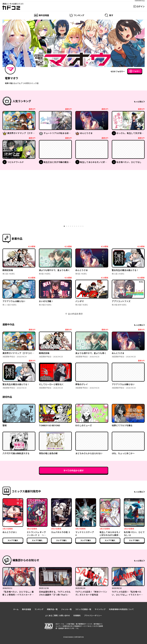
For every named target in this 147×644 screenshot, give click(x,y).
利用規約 (77, 615)
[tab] (64, 226)
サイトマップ (100, 609)
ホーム (16, 609)
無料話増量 (26, 609)
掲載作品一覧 (52, 609)
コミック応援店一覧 (83, 609)
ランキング (39, 609)
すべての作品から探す (74, 470)
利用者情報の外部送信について (121, 609)
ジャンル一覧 (66, 609)
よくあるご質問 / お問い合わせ (58, 615)
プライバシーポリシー (93, 615)
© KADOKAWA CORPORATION (73, 637)
